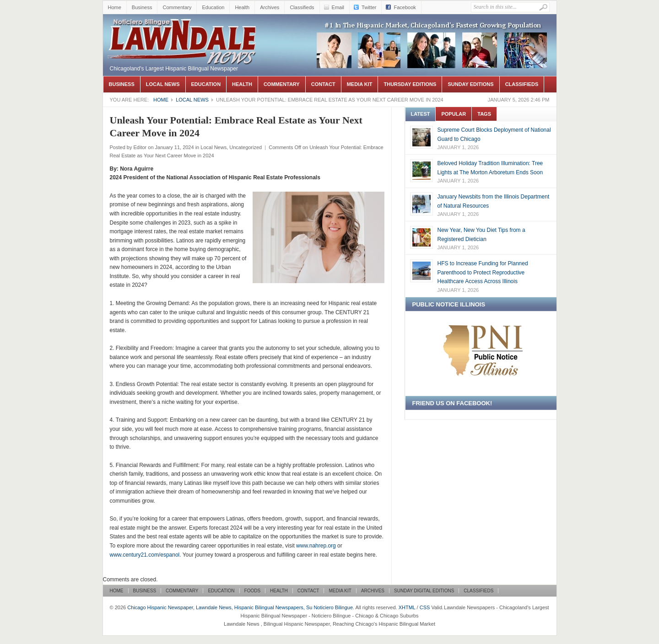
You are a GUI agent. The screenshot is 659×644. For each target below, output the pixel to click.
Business (142, 7)
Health (242, 7)
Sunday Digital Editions (424, 591)
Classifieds (302, 7)
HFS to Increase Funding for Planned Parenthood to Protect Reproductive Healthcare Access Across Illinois (483, 272)
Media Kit (360, 84)
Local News (163, 84)
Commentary (177, 7)
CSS (425, 607)
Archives (270, 7)
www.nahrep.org (316, 546)
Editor (140, 147)
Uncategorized (246, 147)
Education (213, 7)
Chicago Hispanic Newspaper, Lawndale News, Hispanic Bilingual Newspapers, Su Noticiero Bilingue (183, 28)
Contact (323, 84)
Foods (253, 591)
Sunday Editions (470, 84)
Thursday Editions (410, 84)
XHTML (407, 607)
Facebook (405, 7)
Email (338, 7)
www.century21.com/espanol (145, 555)
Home (115, 7)
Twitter (369, 7)
